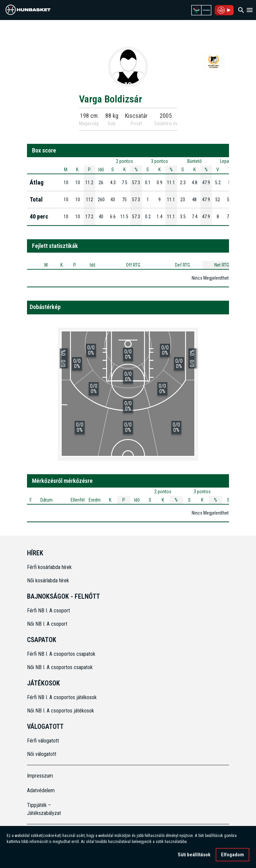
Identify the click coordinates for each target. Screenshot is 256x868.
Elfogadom (232, 856)
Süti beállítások (194, 856)
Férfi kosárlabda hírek (49, 567)
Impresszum (40, 776)
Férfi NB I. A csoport (48, 611)
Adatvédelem (41, 790)
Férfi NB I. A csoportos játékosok (62, 697)
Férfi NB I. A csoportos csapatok (62, 654)
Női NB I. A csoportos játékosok (60, 711)
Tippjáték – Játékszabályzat (44, 809)
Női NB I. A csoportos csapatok (60, 667)
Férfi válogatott (43, 741)
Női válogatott (42, 754)
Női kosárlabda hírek (48, 581)
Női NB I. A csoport (47, 624)
